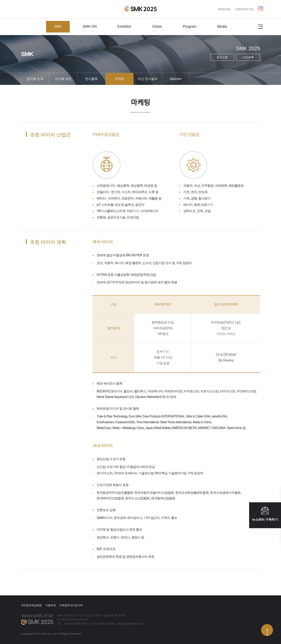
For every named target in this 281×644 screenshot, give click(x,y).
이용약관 (51, 605)
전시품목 (91, 79)
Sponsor (176, 79)
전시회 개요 (63, 79)
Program (190, 27)
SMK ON (90, 27)
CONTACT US (244, 9)
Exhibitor (124, 27)
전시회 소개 (35, 79)
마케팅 (119, 79)
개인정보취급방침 (31, 605)
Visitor (157, 27)
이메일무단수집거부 (71, 605)
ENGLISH (224, 9)
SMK (58, 27)
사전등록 (248, 57)
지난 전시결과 (147, 79)
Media (222, 27)
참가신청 (222, 57)
